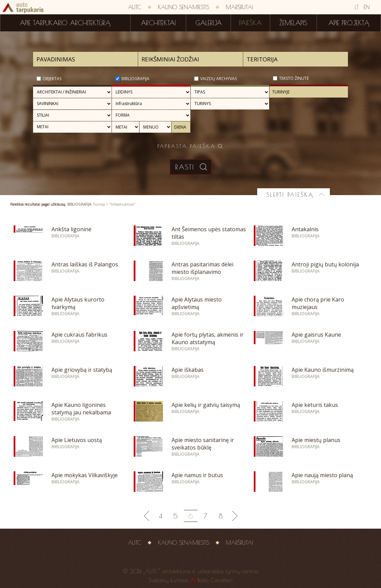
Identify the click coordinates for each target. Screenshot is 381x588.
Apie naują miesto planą (322, 475)
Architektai (158, 23)
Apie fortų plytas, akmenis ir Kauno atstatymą (208, 338)
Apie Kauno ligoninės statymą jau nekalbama (81, 409)
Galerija (209, 23)
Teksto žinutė (294, 78)
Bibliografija (135, 79)
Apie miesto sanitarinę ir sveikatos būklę (203, 444)
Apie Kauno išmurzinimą (323, 370)
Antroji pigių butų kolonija (325, 264)
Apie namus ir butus (197, 475)
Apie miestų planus (316, 440)
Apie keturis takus (315, 405)
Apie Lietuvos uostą (77, 440)
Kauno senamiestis (184, 7)
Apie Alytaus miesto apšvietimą (197, 303)
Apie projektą (349, 23)
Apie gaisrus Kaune (316, 335)
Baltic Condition (215, 580)
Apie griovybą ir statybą (82, 370)
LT (357, 7)
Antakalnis (305, 229)
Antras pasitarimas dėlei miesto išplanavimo (202, 268)
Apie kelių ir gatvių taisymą (206, 405)
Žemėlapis (293, 23)
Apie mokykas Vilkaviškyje (85, 475)
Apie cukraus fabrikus (79, 335)
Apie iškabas (188, 370)
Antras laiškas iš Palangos (85, 264)
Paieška (250, 23)
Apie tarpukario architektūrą (65, 23)
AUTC (135, 7)
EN (367, 7)
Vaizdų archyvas (218, 79)
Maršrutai (239, 7)
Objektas (52, 79)
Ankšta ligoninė (71, 229)
